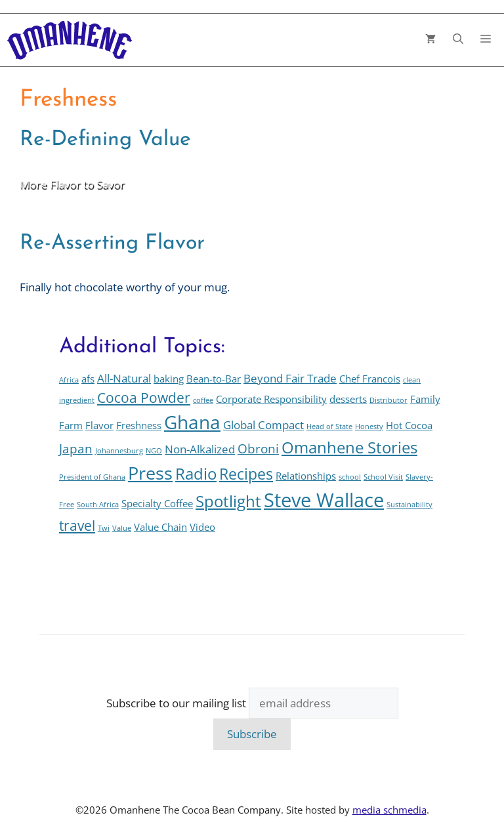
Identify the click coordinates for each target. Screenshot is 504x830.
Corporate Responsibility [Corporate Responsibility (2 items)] (271, 399)
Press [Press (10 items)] (150, 473)
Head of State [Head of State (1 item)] (329, 426)
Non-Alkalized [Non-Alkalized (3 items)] (200, 449)
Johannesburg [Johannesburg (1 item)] (119, 451)
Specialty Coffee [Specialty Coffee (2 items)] (157, 503)
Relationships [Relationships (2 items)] (306, 476)
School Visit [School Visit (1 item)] (383, 477)
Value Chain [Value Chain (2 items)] (160, 527)
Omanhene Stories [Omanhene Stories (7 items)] (349, 447)
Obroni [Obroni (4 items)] (258, 448)
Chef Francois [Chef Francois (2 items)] (370, 379)
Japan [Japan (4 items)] (76, 448)
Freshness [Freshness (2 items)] (139, 425)
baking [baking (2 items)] (169, 379)
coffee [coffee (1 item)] (203, 400)
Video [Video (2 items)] (202, 527)
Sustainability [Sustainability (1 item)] (409, 505)
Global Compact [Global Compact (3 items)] (263, 425)
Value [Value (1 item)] (122, 528)
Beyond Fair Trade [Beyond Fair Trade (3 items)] (290, 378)
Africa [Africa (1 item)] (69, 380)
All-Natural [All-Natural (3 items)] (124, 378)
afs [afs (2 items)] (88, 379)
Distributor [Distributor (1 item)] (388, 400)
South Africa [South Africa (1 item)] (98, 505)
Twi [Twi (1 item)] (104, 528)
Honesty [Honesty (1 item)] (369, 426)
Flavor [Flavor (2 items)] (99, 425)
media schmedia (389, 810)
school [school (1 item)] (350, 477)
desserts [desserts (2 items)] (348, 399)
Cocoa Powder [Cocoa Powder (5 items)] (144, 397)
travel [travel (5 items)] (77, 525)
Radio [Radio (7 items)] (196, 474)
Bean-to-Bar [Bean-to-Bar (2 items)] (214, 379)
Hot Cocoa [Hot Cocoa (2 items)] (409, 425)
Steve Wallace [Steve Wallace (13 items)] (324, 500)
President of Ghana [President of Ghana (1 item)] (92, 477)
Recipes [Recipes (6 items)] (246, 474)
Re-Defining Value (105, 140)
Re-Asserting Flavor (112, 243)
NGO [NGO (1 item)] (154, 451)
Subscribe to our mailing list (176, 703)
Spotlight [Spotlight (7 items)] (228, 501)
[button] (458, 40)
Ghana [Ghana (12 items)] (192, 422)
